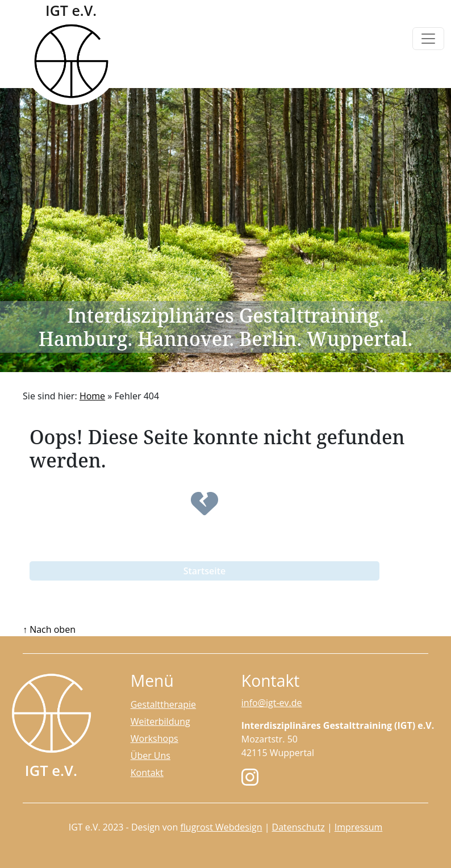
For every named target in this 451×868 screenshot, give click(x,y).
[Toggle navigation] (428, 39)
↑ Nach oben (49, 629)
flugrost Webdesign (221, 827)
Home (92, 396)
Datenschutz (298, 827)
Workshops (154, 738)
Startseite (205, 571)
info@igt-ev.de (272, 703)
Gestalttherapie (163, 704)
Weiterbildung (160, 721)
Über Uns (151, 756)
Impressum (358, 827)
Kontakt (147, 773)
